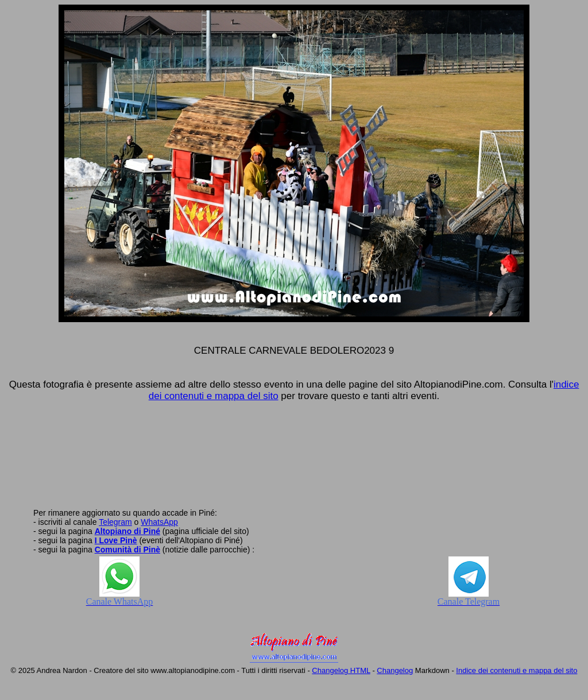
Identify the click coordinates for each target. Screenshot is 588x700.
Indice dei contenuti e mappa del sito (517, 670)
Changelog (395, 670)
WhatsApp (159, 522)
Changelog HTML (341, 670)
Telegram (115, 522)
